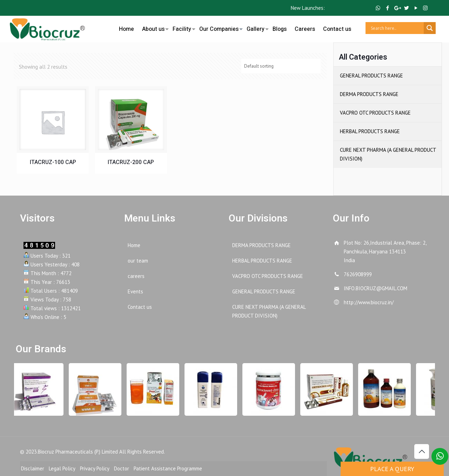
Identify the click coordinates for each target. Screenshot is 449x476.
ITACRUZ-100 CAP (53, 162)
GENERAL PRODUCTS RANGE (371, 76)
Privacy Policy (95, 468)
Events (135, 291)
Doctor (122, 468)
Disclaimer (33, 468)
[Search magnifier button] (430, 28)
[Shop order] (281, 66)
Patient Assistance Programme (168, 468)
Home (134, 245)
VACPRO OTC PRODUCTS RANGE (375, 113)
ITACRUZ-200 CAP (131, 162)
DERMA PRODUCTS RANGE (369, 94)
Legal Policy (62, 468)
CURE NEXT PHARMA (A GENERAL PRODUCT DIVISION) (388, 154)
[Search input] (396, 28)
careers (136, 276)
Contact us (140, 307)
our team (138, 261)
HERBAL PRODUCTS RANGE (370, 131)
